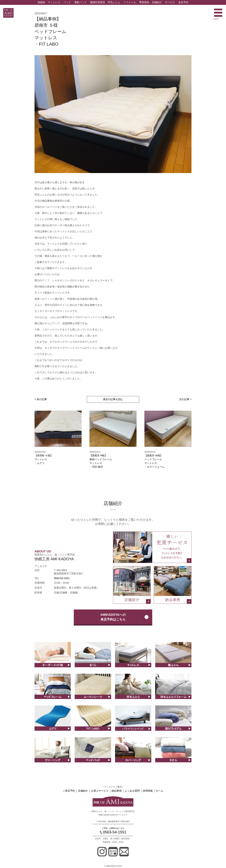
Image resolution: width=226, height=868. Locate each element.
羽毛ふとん (114, 2)
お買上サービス (100, 791)
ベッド (67, 2)
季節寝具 (144, 2)
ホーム (159, 791)
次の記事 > (185, 399)
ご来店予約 (70, 791)
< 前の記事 (41, 399)
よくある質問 (132, 791)
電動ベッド (81, 2)
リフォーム (130, 2)
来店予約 (183, 2)
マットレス (54, 2)
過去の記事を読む (113, 399)
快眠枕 (41, 2)
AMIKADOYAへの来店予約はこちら (113, 617)
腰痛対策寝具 (98, 2)
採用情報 (147, 791)
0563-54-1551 (62, 578)
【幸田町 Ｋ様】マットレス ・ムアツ (44, 459)
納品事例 (117, 791)
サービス (170, 2)
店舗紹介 (157, 2)
